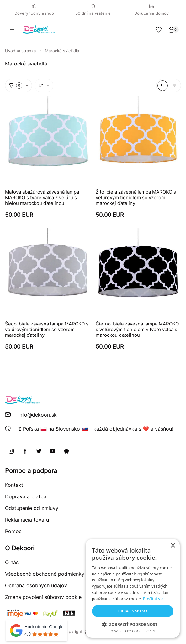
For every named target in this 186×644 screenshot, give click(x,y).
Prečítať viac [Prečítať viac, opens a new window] (154, 599)
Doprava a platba (26, 496)
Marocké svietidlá (62, 51)
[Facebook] (25, 451)
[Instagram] (11, 451)
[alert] (133, 588)
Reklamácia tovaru (27, 520)
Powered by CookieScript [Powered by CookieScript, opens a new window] (133, 631)
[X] (39, 451)
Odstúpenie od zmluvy (32, 508)
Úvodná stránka (20, 51)
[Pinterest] (66, 451)
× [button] (173, 546)
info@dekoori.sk (37, 415)
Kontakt (14, 485)
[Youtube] (53, 451)
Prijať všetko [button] (133, 611)
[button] (133, 624)
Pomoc (13, 531)
